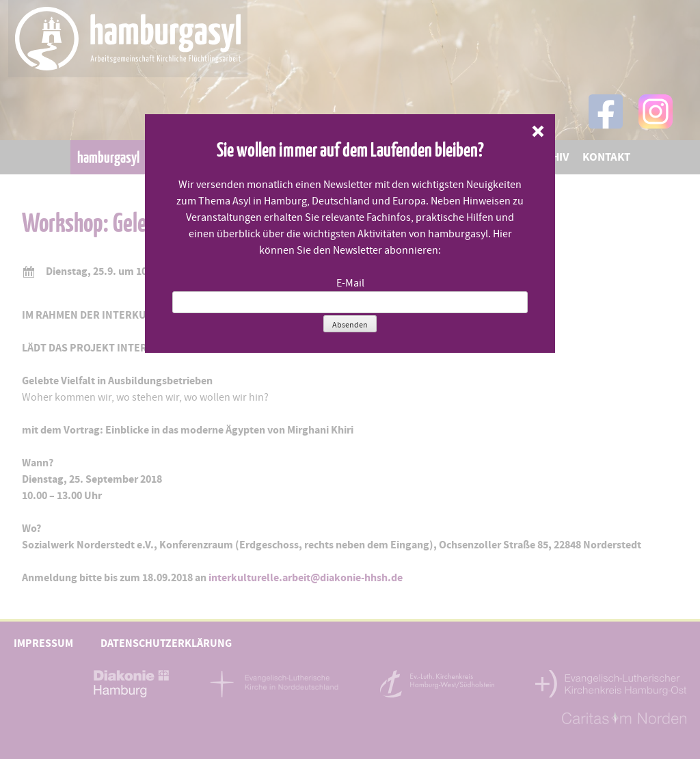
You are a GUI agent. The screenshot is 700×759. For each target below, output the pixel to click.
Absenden (350, 325)
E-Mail (350, 283)
